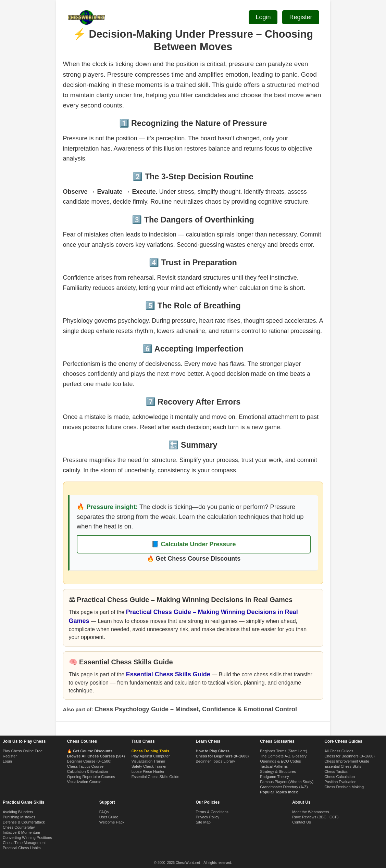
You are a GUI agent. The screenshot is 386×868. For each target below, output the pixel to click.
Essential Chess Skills (343, 766)
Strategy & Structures (278, 771)
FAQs (104, 812)
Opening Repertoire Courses (91, 777)
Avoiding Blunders (18, 812)
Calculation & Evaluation (88, 771)
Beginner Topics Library (215, 761)
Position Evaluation (340, 782)
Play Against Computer (151, 756)
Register (10, 756)
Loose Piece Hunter (148, 771)
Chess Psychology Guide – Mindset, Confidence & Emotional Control (196, 709)
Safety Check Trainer (149, 766)
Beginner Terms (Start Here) (283, 751)
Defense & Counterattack (24, 822)
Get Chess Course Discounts (198, 559)
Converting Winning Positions (27, 838)
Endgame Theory (274, 777)
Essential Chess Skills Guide (168, 674)
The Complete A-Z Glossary (283, 756)
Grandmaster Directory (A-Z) (284, 787)
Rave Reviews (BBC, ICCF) (315, 817)
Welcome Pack (112, 822)
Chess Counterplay (19, 827)
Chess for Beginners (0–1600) (350, 756)
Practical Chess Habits (22, 848)
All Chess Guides (339, 751)
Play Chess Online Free (23, 751)
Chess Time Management (24, 843)
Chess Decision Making (344, 787)
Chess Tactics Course (85, 766)
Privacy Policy (208, 817)
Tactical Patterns (274, 766)
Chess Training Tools (150, 751)
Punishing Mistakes (19, 817)
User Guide (109, 817)
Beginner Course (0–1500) (89, 761)
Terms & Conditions (212, 812)
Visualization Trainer (148, 761)
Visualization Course (84, 782)
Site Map (203, 822)
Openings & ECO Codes (280, 761)
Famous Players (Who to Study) (287, 782)
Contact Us (301, 822)
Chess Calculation (340, 777)
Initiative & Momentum (21, 832)
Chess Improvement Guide (347, 761)
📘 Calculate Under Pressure (194, 544)
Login (7, 761)
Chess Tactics (336, 771)
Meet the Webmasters (310, 812)
